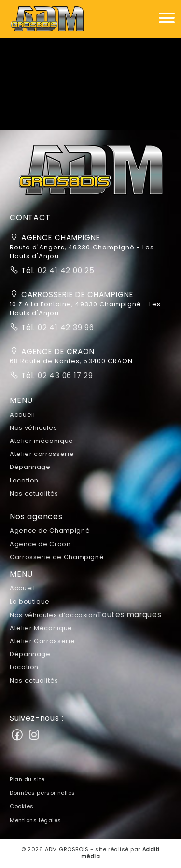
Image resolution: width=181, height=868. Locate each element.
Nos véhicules (33, 428)
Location (24, 480)
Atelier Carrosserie (42, 641)
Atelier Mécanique (41, 628)
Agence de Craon (40, 544)
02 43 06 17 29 (64, 376)
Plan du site (27, 779)
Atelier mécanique (42, 441)
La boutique (30, 601)
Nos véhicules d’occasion (85, 615)
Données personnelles (42, 793)
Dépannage (30, 467)
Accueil (22, 415)
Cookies (22, 806)
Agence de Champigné (50, 530)
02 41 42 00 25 (65, 270)
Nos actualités (34, 493)
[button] (91, 173)
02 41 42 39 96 (65, 327)
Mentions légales (35, 820)
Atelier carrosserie (42, 454)
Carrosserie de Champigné (57, 557)
